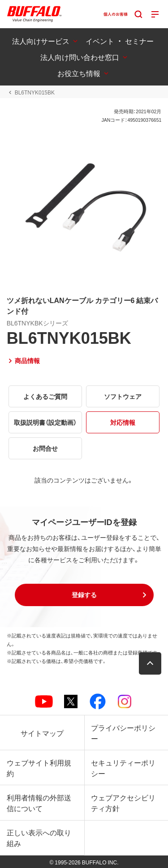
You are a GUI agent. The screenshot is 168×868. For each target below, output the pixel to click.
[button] (84, 595)
